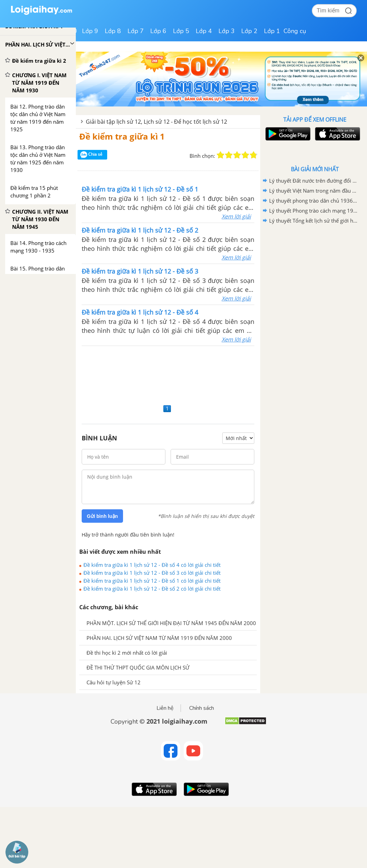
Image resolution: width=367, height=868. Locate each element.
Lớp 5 (181, 31)
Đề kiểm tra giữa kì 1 (122, 136)
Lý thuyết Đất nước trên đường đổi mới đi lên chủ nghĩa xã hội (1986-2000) (314, 181)
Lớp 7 (136, 31)
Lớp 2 (249, 31)
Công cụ (295, 31)
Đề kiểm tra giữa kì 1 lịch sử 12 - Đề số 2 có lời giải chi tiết (152, 589)
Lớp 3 (227, 31)
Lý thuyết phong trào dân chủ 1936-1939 (314, 201)
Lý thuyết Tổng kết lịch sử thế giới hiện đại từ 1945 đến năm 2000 (314, 221)
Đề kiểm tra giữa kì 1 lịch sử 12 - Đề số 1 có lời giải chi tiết (152, 581)
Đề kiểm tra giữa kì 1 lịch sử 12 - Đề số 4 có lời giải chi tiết (152, 565)
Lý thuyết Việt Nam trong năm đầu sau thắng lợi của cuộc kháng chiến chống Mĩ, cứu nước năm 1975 (314, 191)
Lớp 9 (90, 31)
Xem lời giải (236, 216)
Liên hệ (165, 708)
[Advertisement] (168, 374)
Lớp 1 (272, 31)
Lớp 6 (158, 31)
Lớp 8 (113, 31)
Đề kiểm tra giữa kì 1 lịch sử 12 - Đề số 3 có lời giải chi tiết (152, 573)
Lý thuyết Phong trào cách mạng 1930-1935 (314, 211)
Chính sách (202, 708)
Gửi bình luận (102, 516)
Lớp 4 (204, 31)
